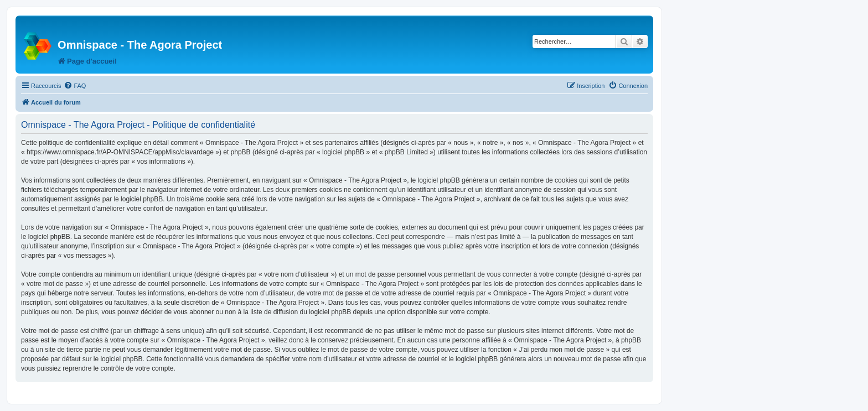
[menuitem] (75, 86)
